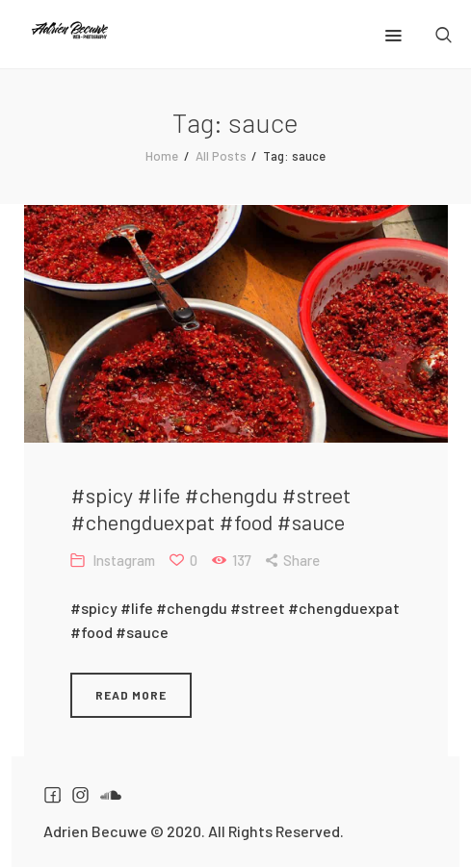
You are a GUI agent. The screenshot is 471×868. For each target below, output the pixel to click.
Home (162, 156)
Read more (131, 695)
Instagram (124, 560)
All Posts (221, 156)
